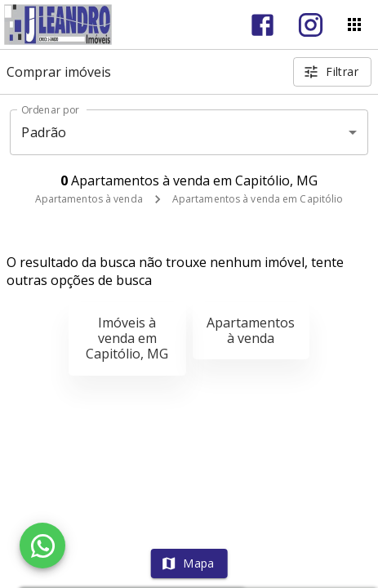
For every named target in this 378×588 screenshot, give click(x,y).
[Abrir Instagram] (311, 25)
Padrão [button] (44, 132)
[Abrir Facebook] (262, 25)
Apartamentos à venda (89, 199)
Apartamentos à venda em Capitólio (258, 199)
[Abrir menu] (354, 24)
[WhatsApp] (42, 546)
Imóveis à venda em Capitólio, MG (127, 338)
